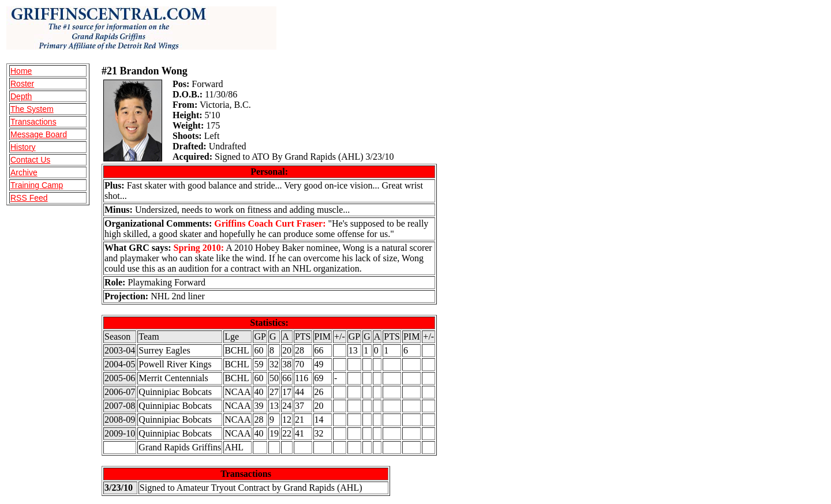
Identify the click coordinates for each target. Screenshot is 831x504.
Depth (21, 96)
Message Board (39, 134)
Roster (22, 84)
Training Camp (37, 185)
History (23, 147)
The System (32, 109)
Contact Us (30, 160)
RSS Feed (29, 198)
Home (21, 71)
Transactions (33, 122)
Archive (24, 172)
